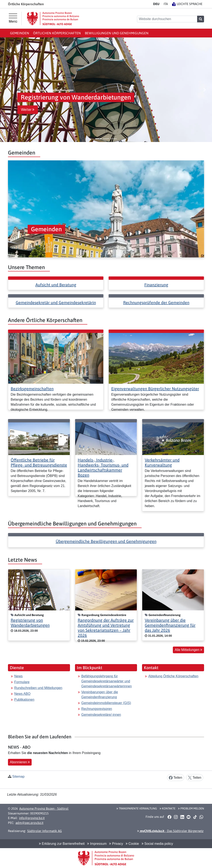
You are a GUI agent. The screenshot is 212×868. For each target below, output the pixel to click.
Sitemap (18, 777)
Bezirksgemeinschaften (32, 389)
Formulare (22, 682)
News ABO (22, 694)
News (18, 676)
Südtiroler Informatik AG (45, 831)
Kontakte (167, 808)
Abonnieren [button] (20, 762)
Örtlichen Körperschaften (57, 33)
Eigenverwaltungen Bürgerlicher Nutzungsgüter (155, 389)
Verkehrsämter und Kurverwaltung (162, 462)
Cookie (132, 844)
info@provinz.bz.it (32, 818)
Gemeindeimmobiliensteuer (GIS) (106, 703)
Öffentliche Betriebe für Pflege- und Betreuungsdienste (39, 462)
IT (166, 4)
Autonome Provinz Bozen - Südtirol (44, 809)
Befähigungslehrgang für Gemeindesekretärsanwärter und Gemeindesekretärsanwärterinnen (107, 681)
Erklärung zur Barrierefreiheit (62, 844)
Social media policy (157, 844)
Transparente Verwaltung (137, 808)
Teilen (176, 778)
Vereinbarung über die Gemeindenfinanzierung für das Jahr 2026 (170, 625)
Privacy (116, 844)
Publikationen (24, 700)
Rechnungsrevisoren (97, 709)
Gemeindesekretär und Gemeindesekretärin (56, 302)
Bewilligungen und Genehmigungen (117, 33)
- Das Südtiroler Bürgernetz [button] (170, 831)
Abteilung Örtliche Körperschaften (173, 676)
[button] (7, 90)
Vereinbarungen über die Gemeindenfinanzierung (100, 695)
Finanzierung (156, 285)
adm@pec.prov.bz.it (29, 823)
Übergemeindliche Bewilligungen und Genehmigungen (106, 541)
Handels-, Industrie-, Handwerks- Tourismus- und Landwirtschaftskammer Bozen (103, 467)
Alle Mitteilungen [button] (188, 650)
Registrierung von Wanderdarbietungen (30, 623)
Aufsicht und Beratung (56, 285)
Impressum (97, 844)
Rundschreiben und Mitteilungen (38, 688)
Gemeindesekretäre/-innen (101, 715)
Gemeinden (20, 33)
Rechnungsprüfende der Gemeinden (156, 302)
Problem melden (191, 808)
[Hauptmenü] (13, 18)
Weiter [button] (28, 110)
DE (156, 4)
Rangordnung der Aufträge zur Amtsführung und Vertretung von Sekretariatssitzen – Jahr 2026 (106, 628)
